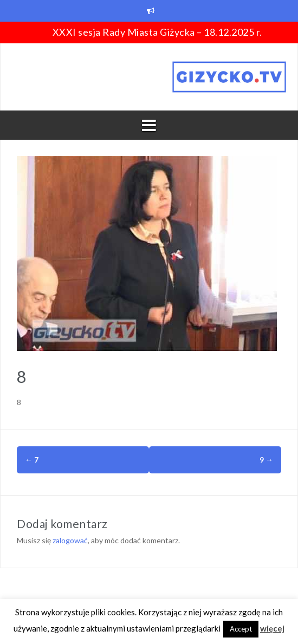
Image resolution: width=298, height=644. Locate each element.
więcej (272, 628)
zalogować (70, 540)
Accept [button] (241, 629)
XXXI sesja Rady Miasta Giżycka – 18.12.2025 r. (157, 32)
